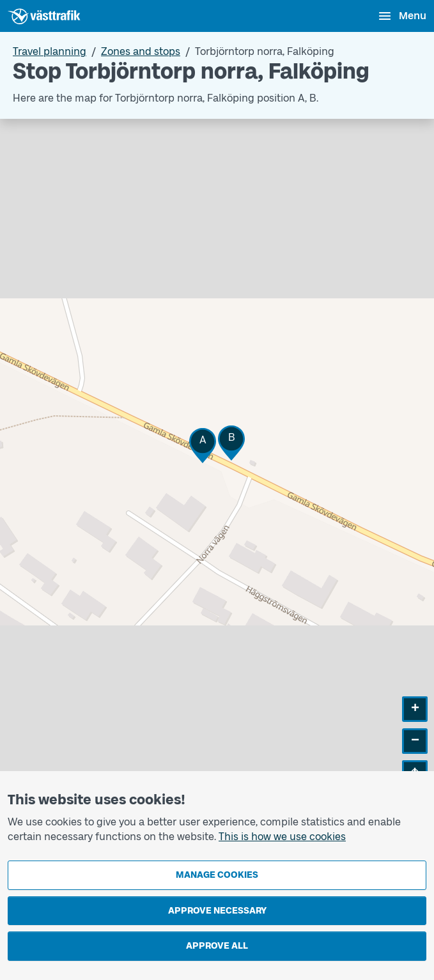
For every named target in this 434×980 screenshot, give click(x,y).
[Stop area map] (217, 462)
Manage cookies (217, 875)
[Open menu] (402, 16)
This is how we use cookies (282, 837)
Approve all (217, 946)
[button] (203, 446)
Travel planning (50, 51)
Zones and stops (141, 51)
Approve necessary (217, 911)
